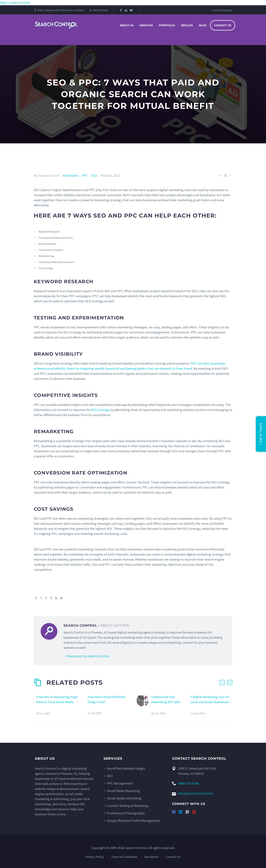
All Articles (71, 175)
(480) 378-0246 (100, 10)
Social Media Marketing (123, 791)
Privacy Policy (95, 857)
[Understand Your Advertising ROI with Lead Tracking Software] (144, 705)
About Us (127, 25)
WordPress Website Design (126, 768)
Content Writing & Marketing (128, 806)
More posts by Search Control (88, 656)
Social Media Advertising (124, 798)
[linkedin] (180, 812)
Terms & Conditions (124, 857)
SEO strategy (100, 410)
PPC (85, 175)
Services (146, 25)
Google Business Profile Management (134, 821)
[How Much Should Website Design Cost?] (86, 705)
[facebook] (174, 812)
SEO (94, 175)
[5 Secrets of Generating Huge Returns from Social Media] (35, 705)
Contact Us (223, 25)
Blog (203, 25)
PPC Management (120, 783)
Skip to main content (15, 2)
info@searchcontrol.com (196, 793)
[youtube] (194, 812)
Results (187, 25)
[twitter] (187, 812)
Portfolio (167, 25)
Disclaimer (152, 857)
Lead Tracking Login (222, 10)
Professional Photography (126, 813)
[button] (222, 682)
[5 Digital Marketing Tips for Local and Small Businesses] (189, 705)
